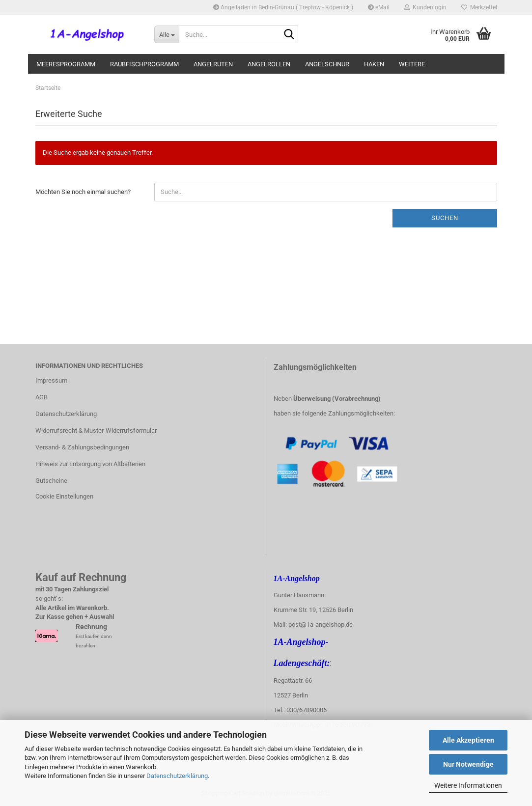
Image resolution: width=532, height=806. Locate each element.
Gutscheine (51, 481)
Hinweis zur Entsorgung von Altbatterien (90, 464)
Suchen (445, 218)
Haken (374, 64)
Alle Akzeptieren (468, 740)
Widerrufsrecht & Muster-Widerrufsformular (96, 431)
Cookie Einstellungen (64, 496)
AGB (42, 397)
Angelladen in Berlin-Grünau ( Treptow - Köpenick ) (283, 7)
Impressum (51, 380)
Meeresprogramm (66, 64)
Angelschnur (327, 64)
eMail (379, 7)
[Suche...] (167, 34)
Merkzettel (479, 7)
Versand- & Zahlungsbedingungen (82, 447)
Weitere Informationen (468, 785)
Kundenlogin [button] (425, 7)
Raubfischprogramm (144, 64)
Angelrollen (269, 64)
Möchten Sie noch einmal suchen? (83, 192)
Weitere (412, 64)
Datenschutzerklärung (177, 776)
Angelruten (213, 64)
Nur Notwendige (468, 764)
